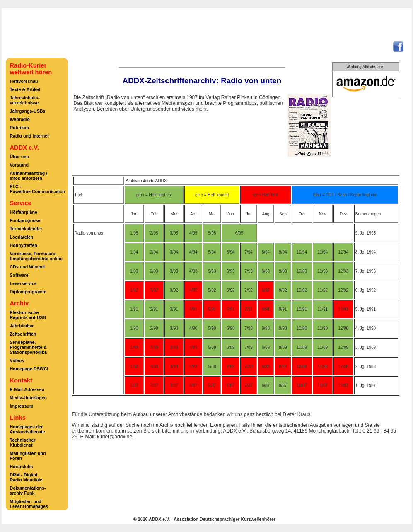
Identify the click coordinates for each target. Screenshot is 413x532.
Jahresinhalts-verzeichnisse (25, 100)
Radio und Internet (29, 136)
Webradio (20, 119)
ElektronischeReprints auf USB (28, 315)
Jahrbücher (22, 326)
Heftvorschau (24, 81)
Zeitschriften (23, 334)
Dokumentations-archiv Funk (28, 491)
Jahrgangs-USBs (28, 111)
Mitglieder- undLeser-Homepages (29, 504)
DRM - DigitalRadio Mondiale (26, 477)
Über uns (19, 157)
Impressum (22, 406)
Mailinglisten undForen (28, 456)
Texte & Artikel (25, 89)
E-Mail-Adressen (27, 389)
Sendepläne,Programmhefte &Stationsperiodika (28, 347)
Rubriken (19, 128)
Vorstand (19, 165)
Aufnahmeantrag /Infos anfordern (29, 176)
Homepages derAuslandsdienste (28, 429)
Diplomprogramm (28, 292)
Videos (17, 360)
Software (19, 275)
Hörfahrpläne (24, 212)
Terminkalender (26, 229)
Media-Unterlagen (28, 398)
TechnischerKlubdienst (23, 443)
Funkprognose (25, 220)
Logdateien (22, 237)
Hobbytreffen (24, 245)
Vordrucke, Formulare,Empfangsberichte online (36, 256)
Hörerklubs (22, 467)
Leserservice (23, 283)
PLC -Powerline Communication (38, 189)
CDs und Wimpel (28, 267)
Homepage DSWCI (29, 369)
